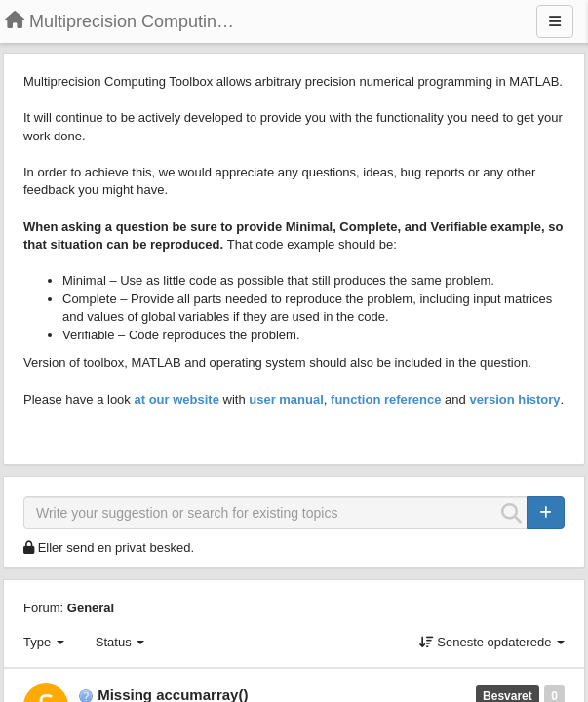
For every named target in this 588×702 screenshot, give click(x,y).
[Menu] (555, 21)
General (91, 608)
